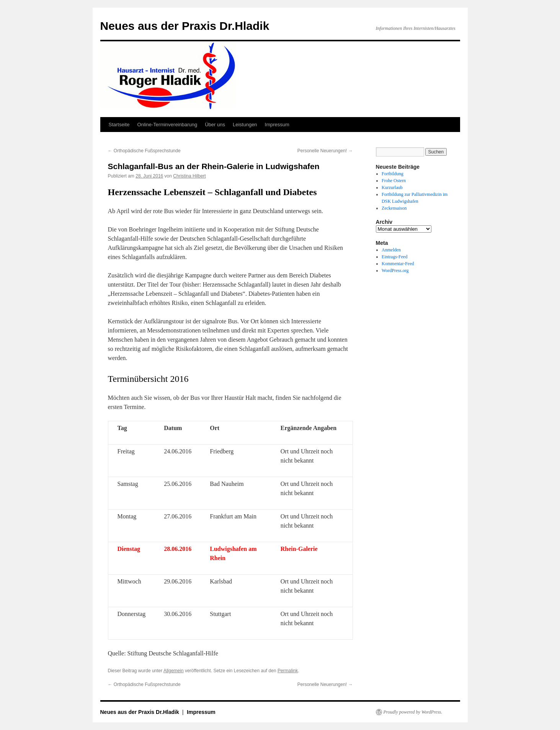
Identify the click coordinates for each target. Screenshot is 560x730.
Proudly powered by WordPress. (413, 712)
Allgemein (174, 671)
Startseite (119, 125)
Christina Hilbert (189, 176)
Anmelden (391, 250)
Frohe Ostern (394, 181)
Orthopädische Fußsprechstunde (144, 151)
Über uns (215, 125)
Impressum (277, 125)
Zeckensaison (394, 208)
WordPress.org (395, 270)
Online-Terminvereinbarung (167, 125)
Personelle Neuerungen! (325, 151)
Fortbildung (393, 174)
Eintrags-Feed (394, 257)
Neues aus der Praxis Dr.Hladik (185, 26)
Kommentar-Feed (398, 264)
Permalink (288, 671)
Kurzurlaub (392, 187)
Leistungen (245, 125)
